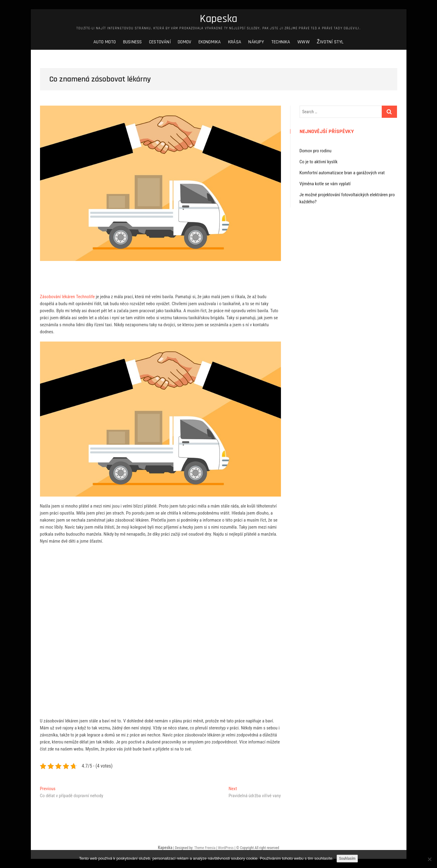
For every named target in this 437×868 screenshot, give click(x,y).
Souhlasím (347, 858)
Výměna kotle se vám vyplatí (325, 184)
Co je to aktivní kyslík (319, 162)
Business (133, 42)
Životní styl (330, 42)
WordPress (226, 848)
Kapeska (218, 19)
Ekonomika (210, 42)
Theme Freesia (205, 848)
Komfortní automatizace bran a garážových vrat (342, 173)
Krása (235, 42)
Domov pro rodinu (316, 151)
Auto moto (105, 42)
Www (304, 42)
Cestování (160, 42)
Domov (184, 42)
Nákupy (256, 42)
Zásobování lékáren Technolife (67, 297)
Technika (281, 42)
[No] (429, 859)
